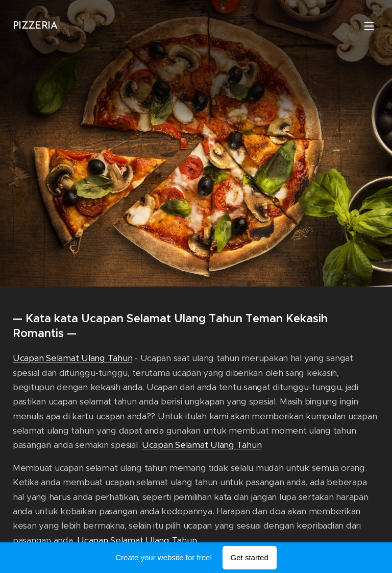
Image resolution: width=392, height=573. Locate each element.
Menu (369, 26)
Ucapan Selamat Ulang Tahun (72, 358)
